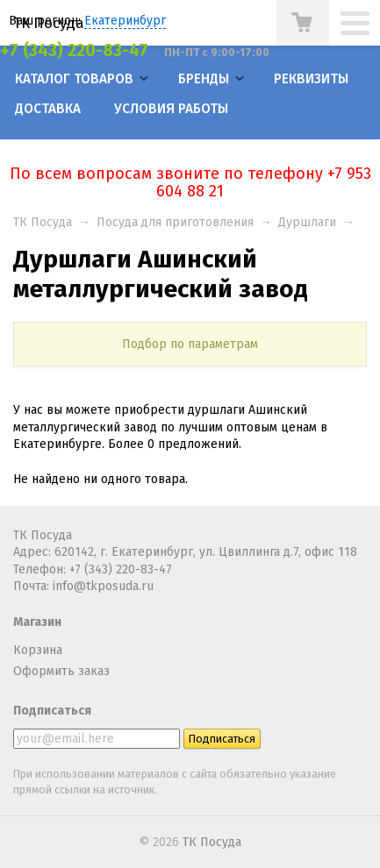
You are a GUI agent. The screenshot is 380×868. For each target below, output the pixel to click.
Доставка (48, 109)
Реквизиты (311, 79)
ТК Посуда (49, 23)
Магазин (37, 622)
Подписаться (52, 711)
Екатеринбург (125, 21)
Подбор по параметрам (190, 344)
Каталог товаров (74, 79)
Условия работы (171, 109)
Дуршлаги (307, 222)
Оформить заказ (61, 671)
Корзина (38, 650)
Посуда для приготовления (175, 222)
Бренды (204, 79)
